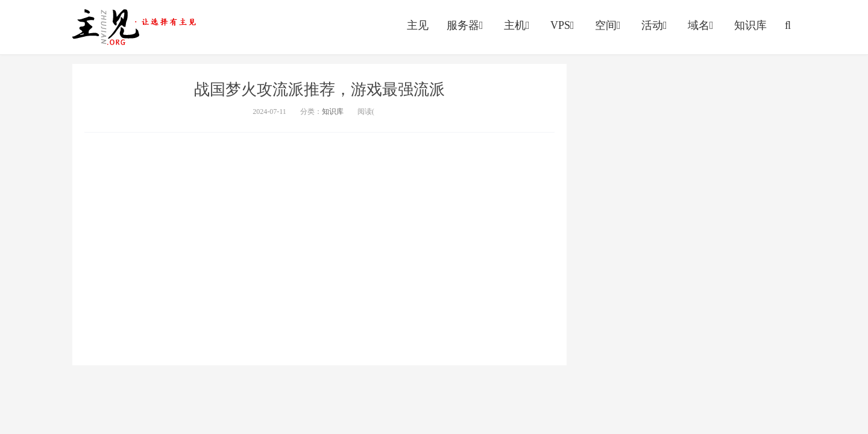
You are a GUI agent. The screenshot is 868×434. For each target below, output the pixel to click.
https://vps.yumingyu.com (137, 27)
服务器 (466, 25)
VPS (564, 25)
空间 (609, 25)
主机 (518, 25)
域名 (702, 25)
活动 (656, 25)
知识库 (750, 25)
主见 (418, 25)
